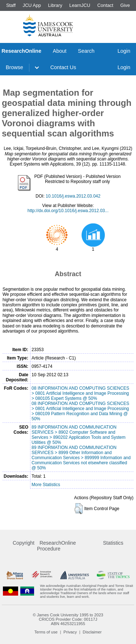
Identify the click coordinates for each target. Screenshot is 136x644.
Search (86, 51)
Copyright (24, 543)
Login (124, 51)
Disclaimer (92, 632)
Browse (15, 67)
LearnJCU (80, 5)
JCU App (32, 5)
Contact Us (63, 67)
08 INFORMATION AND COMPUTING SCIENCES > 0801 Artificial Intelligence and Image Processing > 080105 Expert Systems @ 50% (80, 393)
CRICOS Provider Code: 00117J (68, 619)
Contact (105, 5)
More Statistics (46, 485)
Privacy (70, 632)
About (60, 51)
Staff (11, 5)
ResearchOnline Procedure (56, 546)
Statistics (113, 543)
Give (125, 5)
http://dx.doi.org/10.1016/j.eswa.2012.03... (68, 211)
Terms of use (46, 632)
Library (55, 5)
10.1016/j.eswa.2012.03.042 (73, 196)
